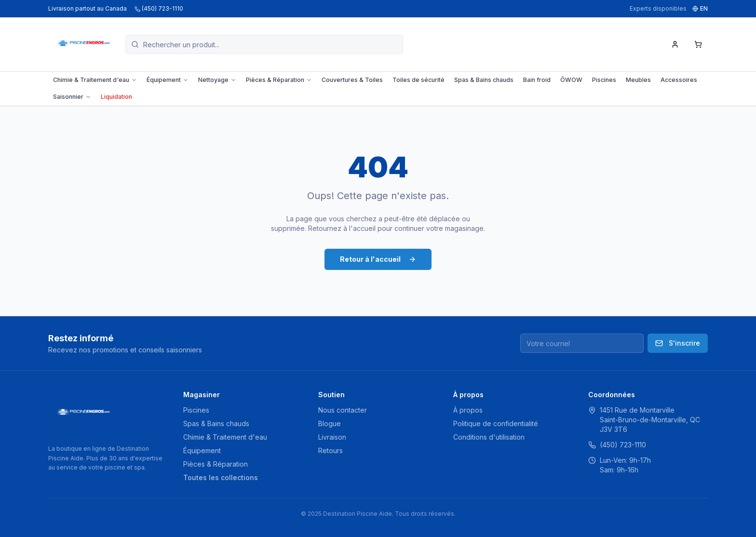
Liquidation (116, 97)
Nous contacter (343, 410)
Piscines (604, 80)
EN (700, 8)
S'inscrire (678, 343)
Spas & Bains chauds (484, 80)
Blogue (330, 423)
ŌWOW (571, 80)
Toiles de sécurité (418, 80)
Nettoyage (217, 80)
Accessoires (679, 80)
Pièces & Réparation (279, 80)
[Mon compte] (675, 44)
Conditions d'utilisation (489, 437)
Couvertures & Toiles (352, 80)
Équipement (168, 80)
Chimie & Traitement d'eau (95, 80)
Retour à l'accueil (378, 259)
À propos (468, 410)
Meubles (638, 80)
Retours (331, 450)
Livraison (332, 437)
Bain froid (537, 80)
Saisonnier (72, 97)
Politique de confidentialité (496, 423)
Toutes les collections (221, 477)
